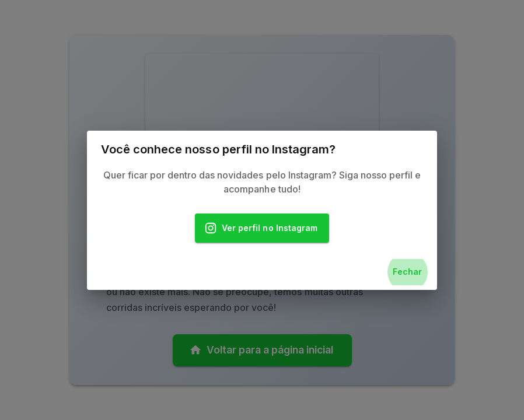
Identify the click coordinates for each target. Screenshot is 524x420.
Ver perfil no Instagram (262, 228)
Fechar (407, 272)
